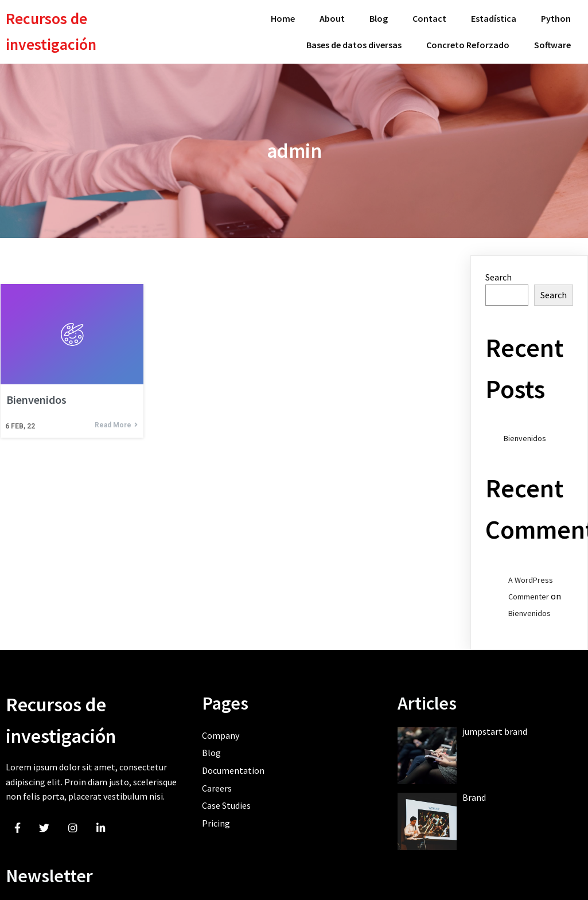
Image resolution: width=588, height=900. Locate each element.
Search (499, 272)
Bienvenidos (525, 434)
